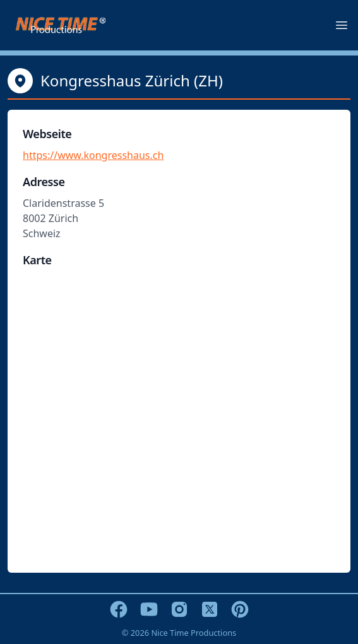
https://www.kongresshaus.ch (93, 155)
